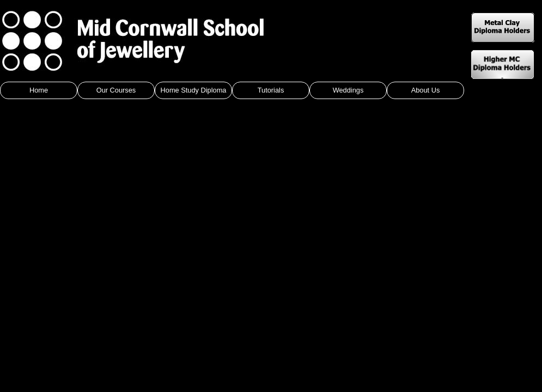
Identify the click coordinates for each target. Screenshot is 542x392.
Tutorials (271, 90)
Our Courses (116, 90)
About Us (426, 90)
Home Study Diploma (194, 90)
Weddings (348, 90)
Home (39, 90)
